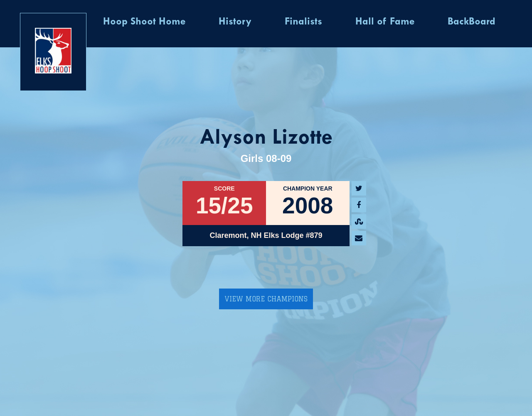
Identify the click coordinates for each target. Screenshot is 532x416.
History (235, 22)
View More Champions (266, 299)
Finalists (303, 22)
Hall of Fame (385, 22)
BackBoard (472, 22)
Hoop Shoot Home (144, 22)
